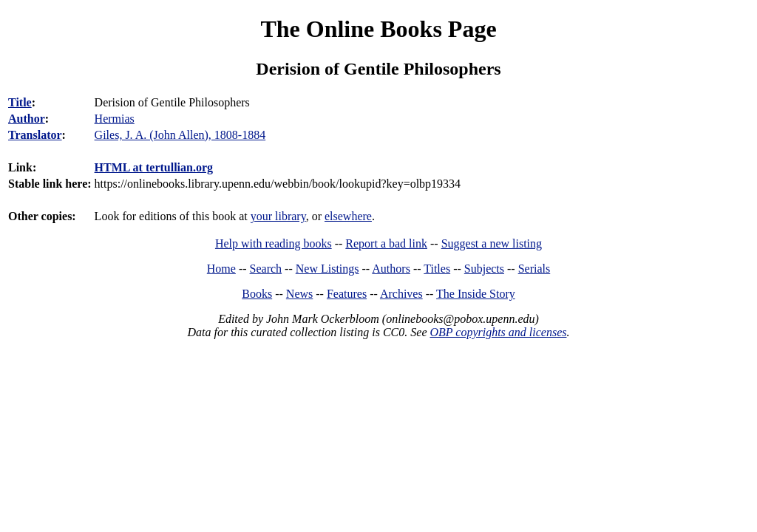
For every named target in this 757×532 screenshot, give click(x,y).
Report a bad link (386, 243)
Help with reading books (274, 243)
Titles (437, 269)
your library (278, 216)
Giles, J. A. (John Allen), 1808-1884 (180, 135)
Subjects (484, 269)
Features (347, 294)
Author (27, 119)
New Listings (327, 269)
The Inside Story (476, 294)
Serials (534, 269)
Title (20, 102)
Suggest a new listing (492, 243)
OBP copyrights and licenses (498, 332)
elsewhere (348, 216)
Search (266, 269)
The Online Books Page (378, 29)
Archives (401, 294)
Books (257, 294)
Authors (391, 269)
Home (221, 269)
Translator (35, 135)
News (299, 294)
